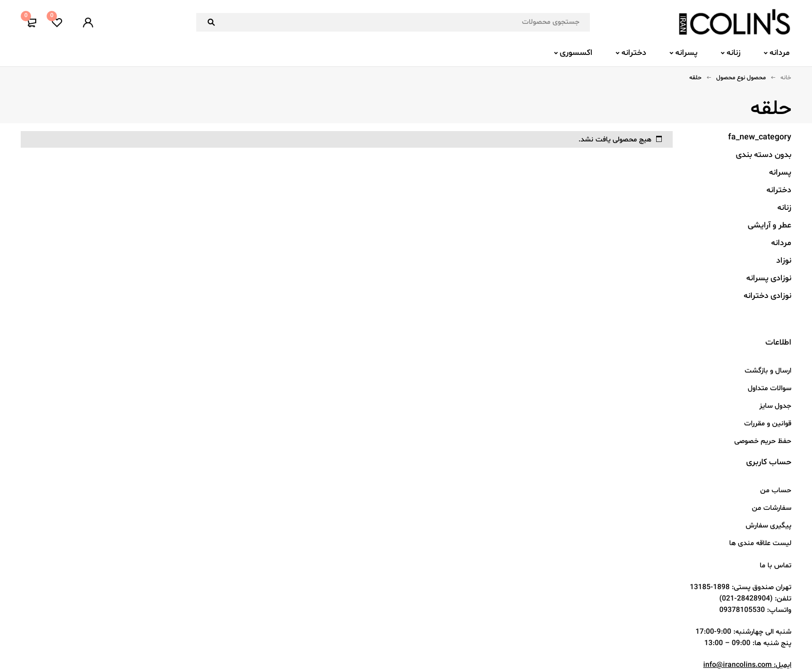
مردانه (781, 243)
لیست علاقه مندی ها (760, 543)
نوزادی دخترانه (767, 296)
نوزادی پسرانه (769, 278)
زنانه (784, 208)
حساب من (776, 490)
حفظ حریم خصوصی (763, 441)
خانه (786, 78)
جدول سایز (775, 406)
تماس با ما (775, 566)
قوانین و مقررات (768, 424)
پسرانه (780, 173)
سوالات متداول (770, 388)
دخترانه (779, 190)
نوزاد (784, 261)
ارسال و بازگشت (768, 371)
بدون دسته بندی (764, 155)
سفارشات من (772, 508)
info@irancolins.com (737, 665)
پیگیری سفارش (769, 526)
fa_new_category (760, 137)
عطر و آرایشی (770, 225)
